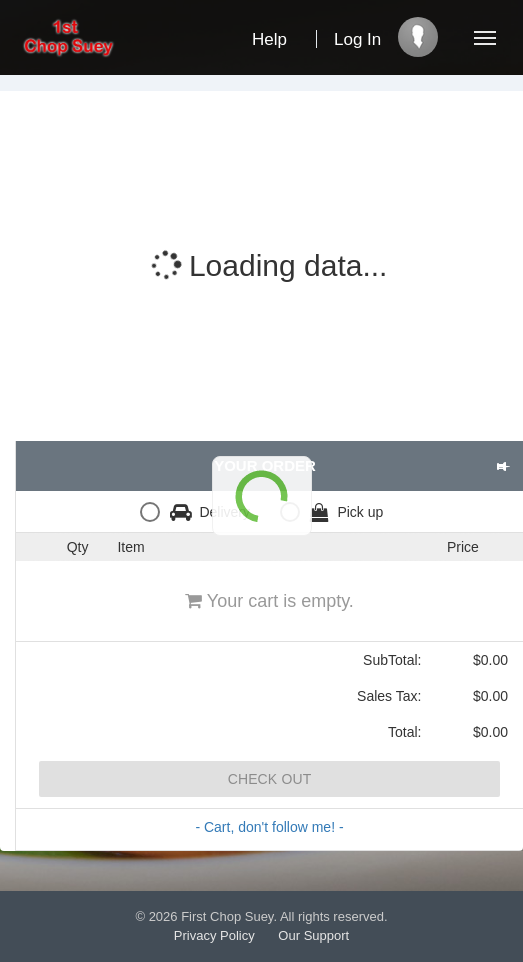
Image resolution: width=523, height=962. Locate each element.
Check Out (270, 779)
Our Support (313, 935)
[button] (502, 466)
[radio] (200, 511)
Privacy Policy (214, 935)
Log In (357, 39)
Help (269, 39)
